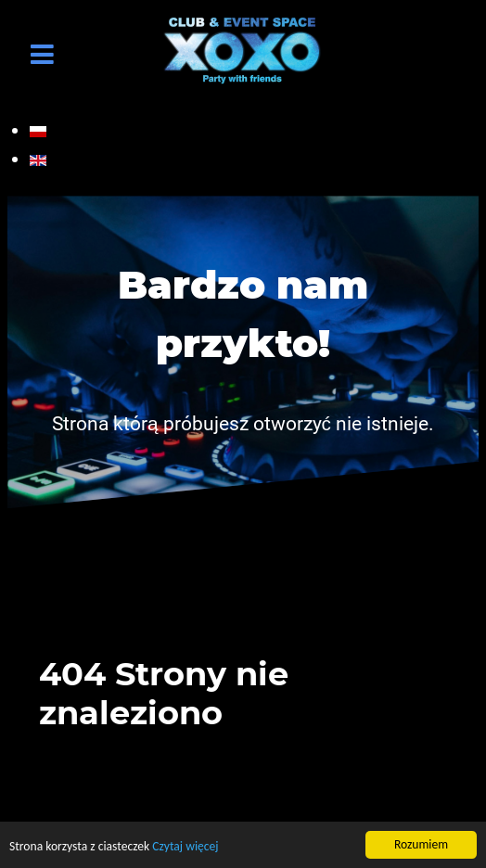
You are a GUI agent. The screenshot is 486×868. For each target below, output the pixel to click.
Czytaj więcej (185, 847)
